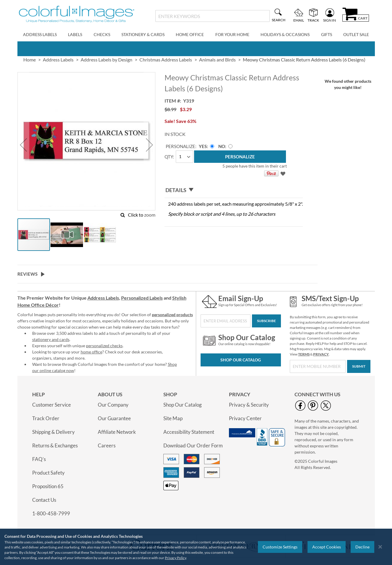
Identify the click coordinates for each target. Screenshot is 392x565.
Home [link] (30, 60)
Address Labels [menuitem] (40, 34)
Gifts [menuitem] (327, 34)
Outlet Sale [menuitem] (356, 34)
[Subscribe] (266, 321)
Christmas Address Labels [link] (166, 60)
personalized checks (104, 346)
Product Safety (48, 473)
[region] (196, 547)
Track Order (46, 418)
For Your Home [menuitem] (232, 34)
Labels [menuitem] (75, 34)
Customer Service (52, 405)
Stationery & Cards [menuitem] (143, 34)
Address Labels (103, 298)
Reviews (27, 274)
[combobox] (213, 16)
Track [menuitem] (313, 20)
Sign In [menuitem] (330, 20)
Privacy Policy (175, 558)
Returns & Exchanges (55, 445)
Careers (107, 445)
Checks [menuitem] (102, 34)
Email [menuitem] (299, 20)
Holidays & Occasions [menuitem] (285, 34)
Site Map (173, 418)
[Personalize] (240, 157)
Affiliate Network (117, 432)
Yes (203, 146)
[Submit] (359, 366)
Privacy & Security (249, 405)
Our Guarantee (114, 418)
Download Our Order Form (193, 445)
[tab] (234, 190)
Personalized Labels (142, 298)
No (222, 146)
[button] (23, 145)
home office (91, 352)
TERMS (304, 354)
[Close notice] (380, 547)
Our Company (113, 405)
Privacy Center (245, 418)
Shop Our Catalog (241, 360)
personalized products (172, 315)
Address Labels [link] (58, 60)
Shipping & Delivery (53, 432)
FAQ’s (39, 459)
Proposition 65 (48, 486)
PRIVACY (321, 354)
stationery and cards (51, 339)
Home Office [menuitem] (190, 34)
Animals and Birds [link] (217, 60)
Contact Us (44, 500)
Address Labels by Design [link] (106, 60)
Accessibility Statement (189, 432)
